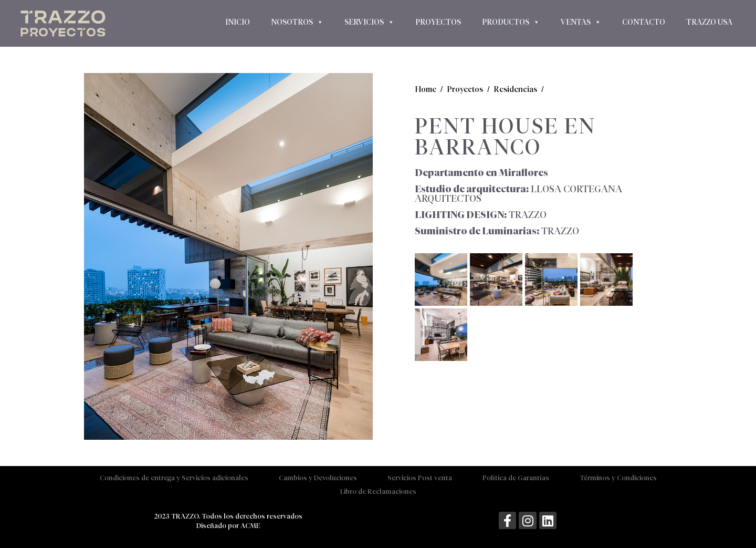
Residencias (515, 89)
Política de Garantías (516, 478)
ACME (250, 526)
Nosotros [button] (297, 22)
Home (426, 89)
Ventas (581, 22)
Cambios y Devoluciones (318, 478)
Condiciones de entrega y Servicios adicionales (174, 478)
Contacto (644, 22)
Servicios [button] (369, 22)
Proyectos (438, 22)
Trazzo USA (709, 22)
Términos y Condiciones (618, 478)
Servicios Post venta (420, 478)
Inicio (238, 22)
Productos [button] (511, 22)
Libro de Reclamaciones (378, 492)
